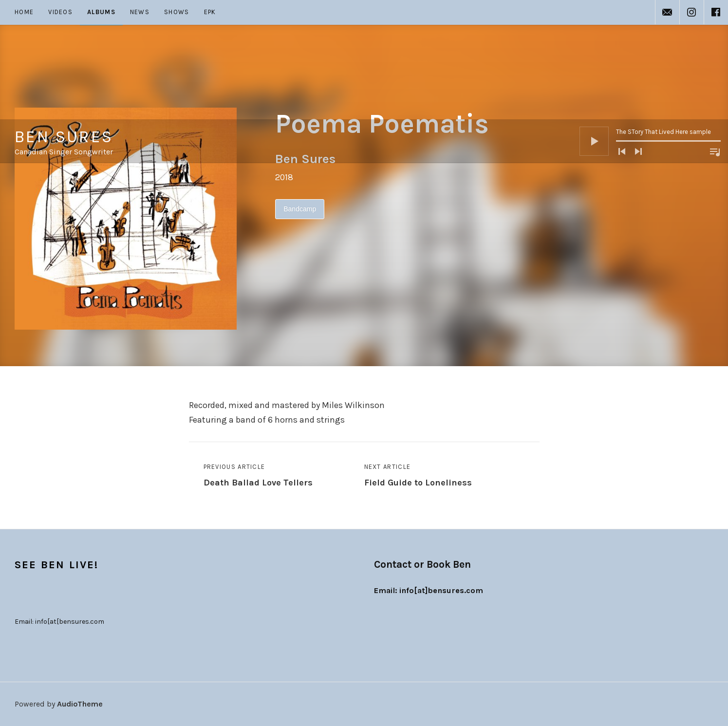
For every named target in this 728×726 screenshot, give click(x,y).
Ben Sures (64, 42)
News (140, 12)
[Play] (594, 47)
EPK (210, 12)
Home (24, 12)
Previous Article (258, 476)
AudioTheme (80, 704)
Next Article (418, 476)
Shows (177, 12)
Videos (60, 12)
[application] (650, 47)
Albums (101, 12)
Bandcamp (300, 209)
